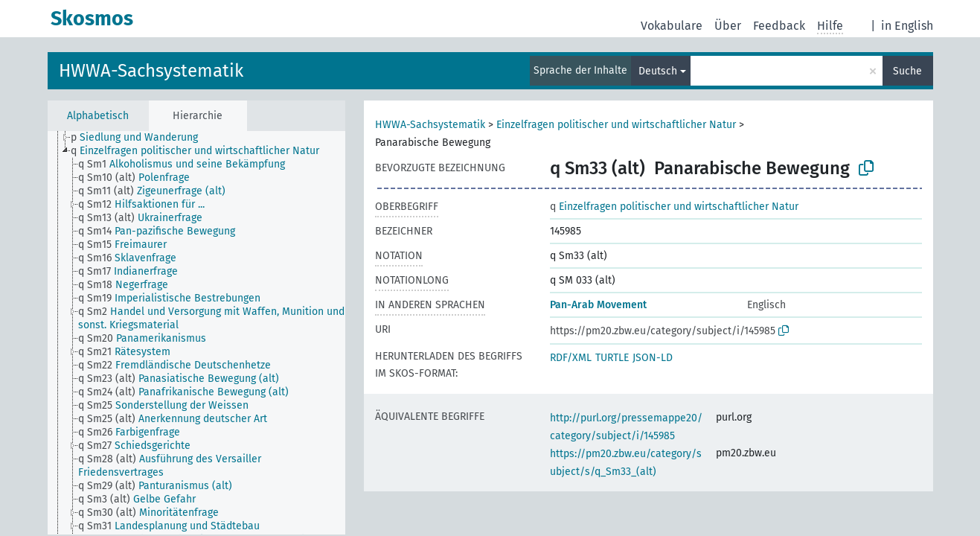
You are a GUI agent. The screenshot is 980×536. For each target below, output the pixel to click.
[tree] (196, 333)
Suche (907, 71)
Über (728, 26)
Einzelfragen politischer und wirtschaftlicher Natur (616, 125)
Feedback (779, 26)
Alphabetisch (98, 116)
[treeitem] (141, 138)
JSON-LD (653, 358)
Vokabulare (672, 26)
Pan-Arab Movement (598, 305)
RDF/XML (571, 358)
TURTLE (612, 358)
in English (907, 26)
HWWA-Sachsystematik (151, 71)
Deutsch (658, 71)
